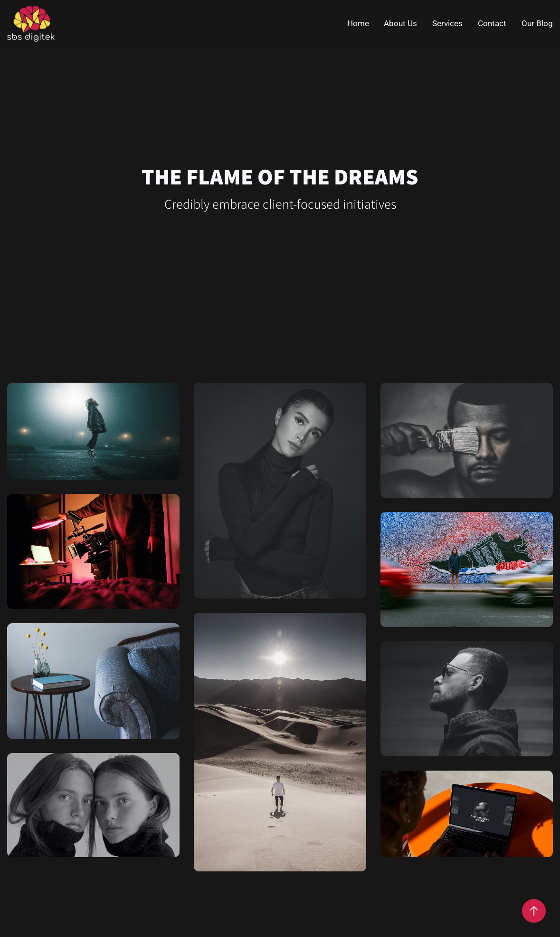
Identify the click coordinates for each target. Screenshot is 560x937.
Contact (492, 23)
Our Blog (537, 23)
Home (358, 23)
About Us (400, 23)
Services (447, 23)
